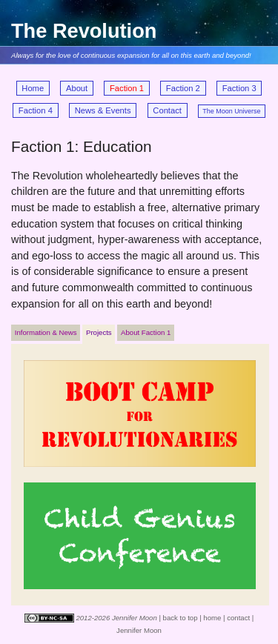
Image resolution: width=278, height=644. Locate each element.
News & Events (103, 110)
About (77, 88)
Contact (167, 110)
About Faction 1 (146, 332)
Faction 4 (36, 110)
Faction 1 (127, 88)
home (212, 618)
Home (33, 88)
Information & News (46, 332)
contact (238, 618)
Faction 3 (239, 88)
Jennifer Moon (139, 630)
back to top (181, 618)
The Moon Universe (231, 111)
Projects (99, 332)
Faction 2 (183, 88)
